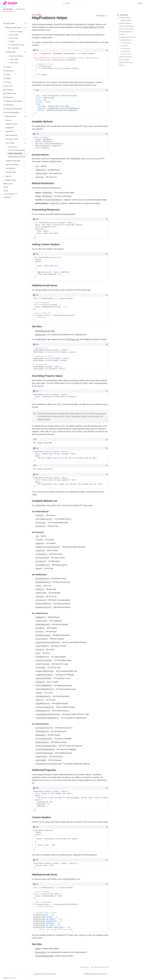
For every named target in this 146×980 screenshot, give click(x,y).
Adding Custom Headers (127, 29)
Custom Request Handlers (44, 956)
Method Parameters (125, 23)
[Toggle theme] (140, 3)
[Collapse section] (25, 23)
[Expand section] (25, 67)
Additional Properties (125, 57)
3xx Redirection (125, 48)
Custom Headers (124, 60)
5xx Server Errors (126, 54)
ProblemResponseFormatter (45, 331)
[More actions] (107, 16)
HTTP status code (73, 339)
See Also (122, 34)
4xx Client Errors (126, 51)
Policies (38, 949)
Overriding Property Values (127, 37)
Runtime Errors (40, 335)
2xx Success (125, 46)
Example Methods (126, 20)
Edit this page (84, 967)
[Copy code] (107, 50)
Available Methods (125, 18)
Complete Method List (126, 40)
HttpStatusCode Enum (126, 32)
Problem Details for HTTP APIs (93, 27)
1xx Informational (126, 43)
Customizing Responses (127, 26)
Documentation (8, 9)
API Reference (20, 9)
